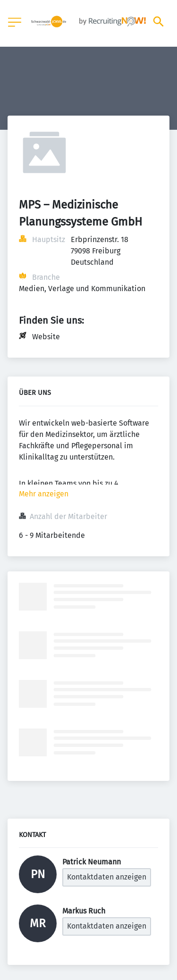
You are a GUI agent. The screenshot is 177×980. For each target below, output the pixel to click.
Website (46, 337)
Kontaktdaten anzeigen (107, 877)
